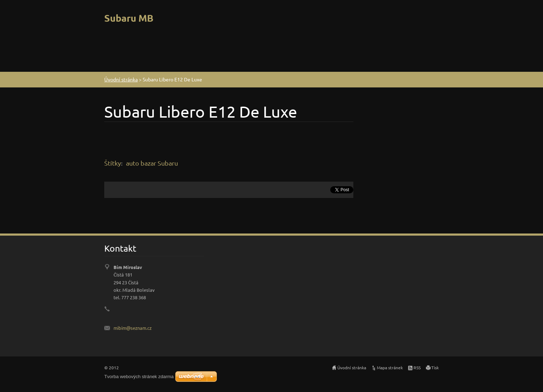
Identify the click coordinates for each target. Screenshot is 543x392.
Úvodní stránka (121, 79)
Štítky (113, 163)
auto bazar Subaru (152, 163)
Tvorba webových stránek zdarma (139, 377)
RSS (417, 367)
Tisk (435, 367)
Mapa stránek (390, 367)
